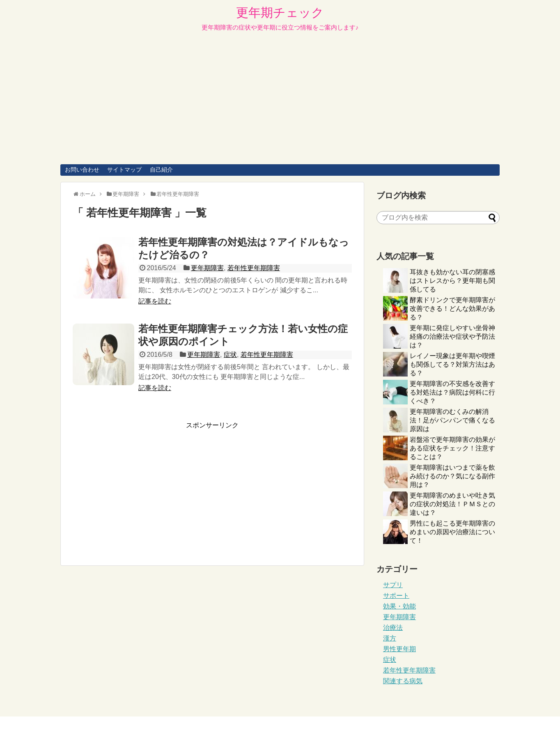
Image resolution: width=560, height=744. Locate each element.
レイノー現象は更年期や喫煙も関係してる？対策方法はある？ (452, 364)
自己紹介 (161, 170)
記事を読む (155, 301)
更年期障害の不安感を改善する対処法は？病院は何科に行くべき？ (452, 392)
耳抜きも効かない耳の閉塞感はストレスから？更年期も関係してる (452, 281)
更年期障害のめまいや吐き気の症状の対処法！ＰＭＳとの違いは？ (452, 504)
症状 (230, 355)
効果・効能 (399, 606)
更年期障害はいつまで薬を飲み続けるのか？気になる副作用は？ (452, 476)
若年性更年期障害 (254, 268)
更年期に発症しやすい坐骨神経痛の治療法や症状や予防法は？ (452, 336)
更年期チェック (280, 13)
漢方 (390, 638)
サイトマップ (124, 170)
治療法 (393, 628)
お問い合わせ (82, 170)
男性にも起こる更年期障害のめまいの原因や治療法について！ (452, 532)
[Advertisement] (280, 103)
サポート (396, 596)
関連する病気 (403, 681)
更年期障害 (207, 268)
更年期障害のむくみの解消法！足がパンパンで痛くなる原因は (452, 420)
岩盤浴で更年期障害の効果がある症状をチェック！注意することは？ (452, 448)
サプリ (393, 585)
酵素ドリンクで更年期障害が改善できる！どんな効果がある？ (452, 309)
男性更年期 (399, 649)
